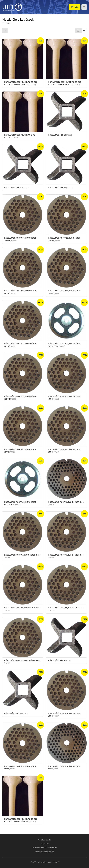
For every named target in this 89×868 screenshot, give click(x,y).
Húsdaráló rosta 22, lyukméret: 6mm (64, 292)
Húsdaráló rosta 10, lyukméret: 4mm (64, 768)
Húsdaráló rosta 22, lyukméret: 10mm (64, 239)
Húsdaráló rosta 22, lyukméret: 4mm (20, 292)
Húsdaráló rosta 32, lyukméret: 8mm (64, 451)
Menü (84, 7)
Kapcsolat (44, 844)
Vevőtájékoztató (45, 840)
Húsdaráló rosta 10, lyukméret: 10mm (20, 239)
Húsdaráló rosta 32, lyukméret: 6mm (20, 451)
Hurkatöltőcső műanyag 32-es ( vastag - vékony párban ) (64, 83)
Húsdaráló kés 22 (16, 188)
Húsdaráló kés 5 (60, 661)
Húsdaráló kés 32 (60, 188)
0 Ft (76, 7)
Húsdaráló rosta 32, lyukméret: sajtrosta (20, 503)
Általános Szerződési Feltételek (44, 848)
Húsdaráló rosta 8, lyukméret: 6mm (66, 609)
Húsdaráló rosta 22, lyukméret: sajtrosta (64, 345)
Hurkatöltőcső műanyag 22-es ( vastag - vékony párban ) (20, 83)
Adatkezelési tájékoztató (44, 852)
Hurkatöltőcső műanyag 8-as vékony (20, 136)
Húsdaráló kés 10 (60, 135)
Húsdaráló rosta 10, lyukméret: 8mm (20, 768)
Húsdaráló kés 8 (16, 713)
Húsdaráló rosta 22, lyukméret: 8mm (20, 345)
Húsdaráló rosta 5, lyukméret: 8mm (66, 556)
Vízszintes (78, 31)
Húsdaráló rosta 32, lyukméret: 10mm (20, 398)
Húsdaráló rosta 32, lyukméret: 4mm (64, 398)
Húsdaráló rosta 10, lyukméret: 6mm (64, 715)
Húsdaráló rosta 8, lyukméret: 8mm (22, 662)
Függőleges (84, 31)
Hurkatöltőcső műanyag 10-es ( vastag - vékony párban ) (20, 820)
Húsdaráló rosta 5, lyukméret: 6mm (66, 503)
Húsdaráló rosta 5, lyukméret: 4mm (22, 556)
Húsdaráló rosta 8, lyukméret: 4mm (22, 609)
